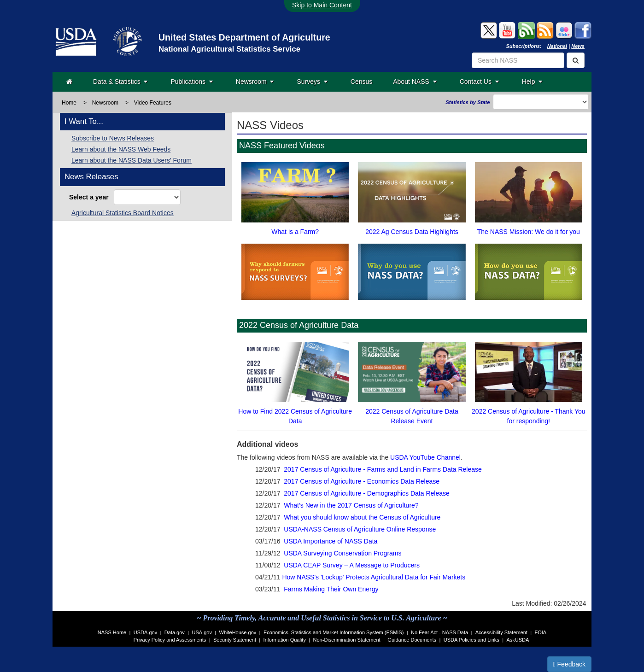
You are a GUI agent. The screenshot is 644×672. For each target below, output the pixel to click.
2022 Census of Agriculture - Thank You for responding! (529, 381)
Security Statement (235, 640)
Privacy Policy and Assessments (170, 640)
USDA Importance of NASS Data (331, 541)
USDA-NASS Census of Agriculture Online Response (360, 529)
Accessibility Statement (501, 632)
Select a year (91, 197)
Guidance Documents (412, 640)
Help (532, 82)
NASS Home (112, 632)
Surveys (312, 82)
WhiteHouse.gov (238, 632)
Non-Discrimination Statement (347, 640)
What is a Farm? (295, 196)
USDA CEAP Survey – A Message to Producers (352, 565)
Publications (191, 82)
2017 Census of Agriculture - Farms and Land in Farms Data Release (383, 469)
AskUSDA (518, 640)
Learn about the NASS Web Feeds (121, 149)
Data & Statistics (120, 82)
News (578, 46)
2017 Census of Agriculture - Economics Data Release (362, 481)
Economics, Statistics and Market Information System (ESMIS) (334, 632)
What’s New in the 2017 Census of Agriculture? (351, 505)
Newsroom (255, 82)
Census (361, 82)
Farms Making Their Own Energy (331, 589)
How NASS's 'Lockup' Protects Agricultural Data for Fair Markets (374, 577)
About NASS (415, 82)
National (557, 46)
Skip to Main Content (322, 5)
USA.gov (202, 632)
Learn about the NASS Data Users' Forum (132, 160)
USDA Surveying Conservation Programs (342, 553)
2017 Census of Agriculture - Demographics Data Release (367, 493)
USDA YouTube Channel (425, 457)
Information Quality (285, 640)
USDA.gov (145, 632)
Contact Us (479, 82)
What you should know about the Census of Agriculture (362, 517)
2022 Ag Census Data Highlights (412, 196)
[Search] (576, 60)
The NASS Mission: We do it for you (529, 196)
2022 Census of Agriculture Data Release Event (412, 381)
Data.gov (175, 632)
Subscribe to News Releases (113, 138)
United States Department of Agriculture (244, 37)
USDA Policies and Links (471, 640)
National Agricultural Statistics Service (229, 49)
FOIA (541, 632)
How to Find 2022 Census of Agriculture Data (295, 381)
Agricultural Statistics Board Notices (123, 213)
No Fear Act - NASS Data (439, 632)
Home (69, 103)
